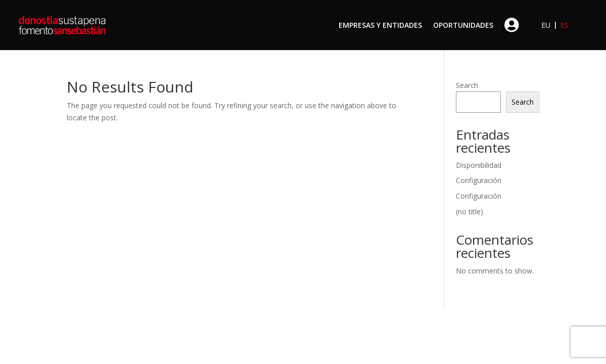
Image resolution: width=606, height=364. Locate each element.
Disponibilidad (479, 165)
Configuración (479, 180)
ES (565, 25)
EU (546, 25)
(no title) (470, 212)
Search (467, 85)
